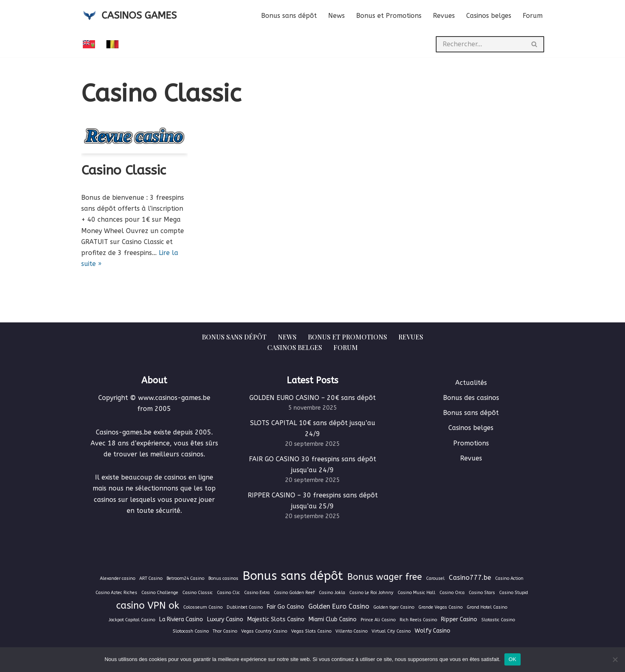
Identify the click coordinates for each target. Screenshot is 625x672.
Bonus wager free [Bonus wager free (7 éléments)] (385, 577)
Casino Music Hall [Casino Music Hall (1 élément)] (416, 593)
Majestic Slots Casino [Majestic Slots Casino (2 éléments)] (276, 619)
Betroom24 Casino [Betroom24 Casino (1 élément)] (185, 578)
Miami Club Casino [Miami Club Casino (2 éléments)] (333, 619)
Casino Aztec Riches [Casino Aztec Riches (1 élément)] (116, 593)
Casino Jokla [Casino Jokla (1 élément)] (332, 593)
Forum (533, 16)
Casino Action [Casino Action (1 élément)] (509, 578)
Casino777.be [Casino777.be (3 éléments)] (470, 578)
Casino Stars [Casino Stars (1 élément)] (482, 593)
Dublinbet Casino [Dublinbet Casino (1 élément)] (245, 607)
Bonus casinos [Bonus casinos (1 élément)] (223, 578)
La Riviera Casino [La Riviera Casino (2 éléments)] (181, 619)
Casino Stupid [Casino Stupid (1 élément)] (514, 593)
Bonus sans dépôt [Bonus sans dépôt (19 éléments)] (293, 576)
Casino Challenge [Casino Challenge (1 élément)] (160, 593)
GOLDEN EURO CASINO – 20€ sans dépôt (312, 398)
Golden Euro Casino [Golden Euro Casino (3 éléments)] (339, 606)
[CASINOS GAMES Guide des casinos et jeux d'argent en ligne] (129, 16)
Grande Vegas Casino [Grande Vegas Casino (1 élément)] (440, 607)
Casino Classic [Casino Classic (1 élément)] (198, 593)
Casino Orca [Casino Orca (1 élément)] (452, 593)
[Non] (615, 659)
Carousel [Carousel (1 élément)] (435, 578)
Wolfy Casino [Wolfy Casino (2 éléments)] (433, 631)
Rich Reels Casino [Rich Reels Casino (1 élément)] (418, 620)
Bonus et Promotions (389, 16)
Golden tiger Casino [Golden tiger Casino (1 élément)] (394, 607)
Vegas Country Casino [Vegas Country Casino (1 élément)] (264, 631)
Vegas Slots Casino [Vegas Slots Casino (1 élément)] (311, 631)
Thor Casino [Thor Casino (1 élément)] (225, 631)
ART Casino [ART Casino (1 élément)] (151, 578)
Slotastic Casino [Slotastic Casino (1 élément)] (498, 620)
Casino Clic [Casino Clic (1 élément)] (228, 593)
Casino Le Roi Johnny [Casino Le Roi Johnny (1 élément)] (371, 593)
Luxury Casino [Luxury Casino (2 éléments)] (225, 619)
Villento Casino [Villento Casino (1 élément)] (351, 631)
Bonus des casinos (471, 398)
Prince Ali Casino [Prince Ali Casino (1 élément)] (378, 620)
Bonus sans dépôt (289, 16)
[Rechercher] (480, 44)
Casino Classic (124, 170)
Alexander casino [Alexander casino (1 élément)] (118, 578)
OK (512, 659)
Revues (444, 16)
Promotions (471, 443)
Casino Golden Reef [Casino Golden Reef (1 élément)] (294, 593)
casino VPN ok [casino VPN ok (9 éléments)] (148, 605)
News (336, 16)
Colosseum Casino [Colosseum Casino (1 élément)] (203, 607)
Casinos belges (489, 16)
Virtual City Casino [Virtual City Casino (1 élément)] (391, 631)
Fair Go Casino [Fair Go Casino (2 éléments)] (285, 607)
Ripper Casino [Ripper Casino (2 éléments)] (459, 619)
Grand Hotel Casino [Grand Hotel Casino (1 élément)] (487, 607)
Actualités (471, 383)
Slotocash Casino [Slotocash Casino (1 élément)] (191, 631)
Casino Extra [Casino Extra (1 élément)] (257, 593)
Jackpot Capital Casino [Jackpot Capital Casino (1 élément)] (132, 620)
